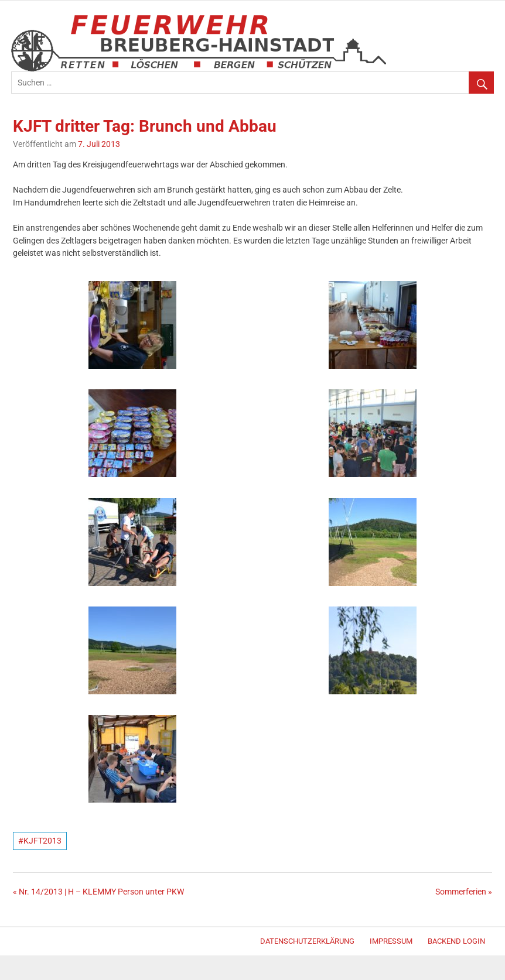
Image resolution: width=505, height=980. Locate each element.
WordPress (17, 943)
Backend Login (456, 941)
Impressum (391, 941)
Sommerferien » (464, 892)
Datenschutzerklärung (307, 941)
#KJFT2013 (40, 841)
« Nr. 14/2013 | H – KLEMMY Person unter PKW (98, 892)
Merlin (21, 943)
